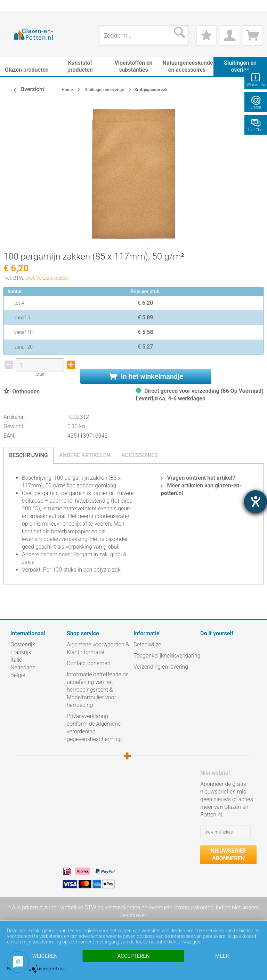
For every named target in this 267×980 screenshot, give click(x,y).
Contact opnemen (88, 663)
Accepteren (133, 956)
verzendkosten (122, 907)
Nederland (23, 667)
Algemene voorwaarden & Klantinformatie (98, 648)
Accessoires (140, 455)
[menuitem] (14, 6)
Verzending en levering (161, 667)
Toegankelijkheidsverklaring (165, 656)
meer (222, 956)
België (18, 675)
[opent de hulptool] (256, 502)
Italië (16, 660)
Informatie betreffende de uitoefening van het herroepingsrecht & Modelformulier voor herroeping (98, 690)
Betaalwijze (147, 644)
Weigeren (45, 956)
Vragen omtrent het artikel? (198, 478)
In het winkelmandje (146, 376)
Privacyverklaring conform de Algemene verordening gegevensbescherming (94, 728)
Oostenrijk (23, 644)
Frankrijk (21, 652)
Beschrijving (29, 455)
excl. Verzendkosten (47, 278)
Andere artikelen (85, 455)
